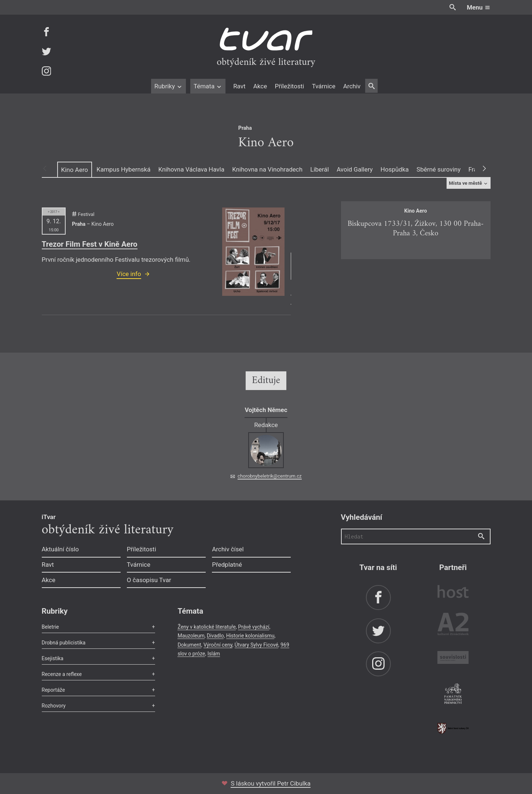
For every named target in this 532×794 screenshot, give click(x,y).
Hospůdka (395, 169)
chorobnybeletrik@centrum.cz (269, 476)
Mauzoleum (191, 636)
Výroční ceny (218, 645)
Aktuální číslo (60, 549)
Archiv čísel (228, 549)
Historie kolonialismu (250, 636)
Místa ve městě (468, 183)
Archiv (352, 86)
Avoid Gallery (355, 169)
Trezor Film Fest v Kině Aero (90, 244)
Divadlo (215, 636)
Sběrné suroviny (439, 169)
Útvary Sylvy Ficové (256, 645)
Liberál (320, 169)
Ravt (239, 86)
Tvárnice (324, 86)
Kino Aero (75, 170)
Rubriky (168, 86)
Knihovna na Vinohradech (267, 169)
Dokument (189, 645)
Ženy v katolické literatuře (207, 627)
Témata (208, 86)
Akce (260, 86)
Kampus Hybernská (123, 169)
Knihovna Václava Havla (191, 169)
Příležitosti (289, 86)
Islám (214, 654)
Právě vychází (254, 627)
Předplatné (227, 565)
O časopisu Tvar (149, 580)
